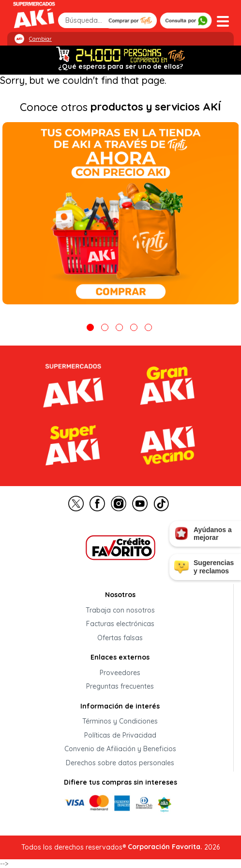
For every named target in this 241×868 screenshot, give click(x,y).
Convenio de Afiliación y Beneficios (120, 749)
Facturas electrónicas (120, 624)
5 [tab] (148, 327)
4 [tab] (134, 327)
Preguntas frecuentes (120, 687)
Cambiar (40, 39)
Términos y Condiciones (120, 722)
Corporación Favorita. (165, 847)
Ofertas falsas (120, 638)
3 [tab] (119, 327)
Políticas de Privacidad (120, 735)
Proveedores (120, 673)
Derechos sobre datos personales (120, 763)
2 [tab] (105, 327)
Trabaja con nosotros (120, 610)
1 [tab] (90, 327)
